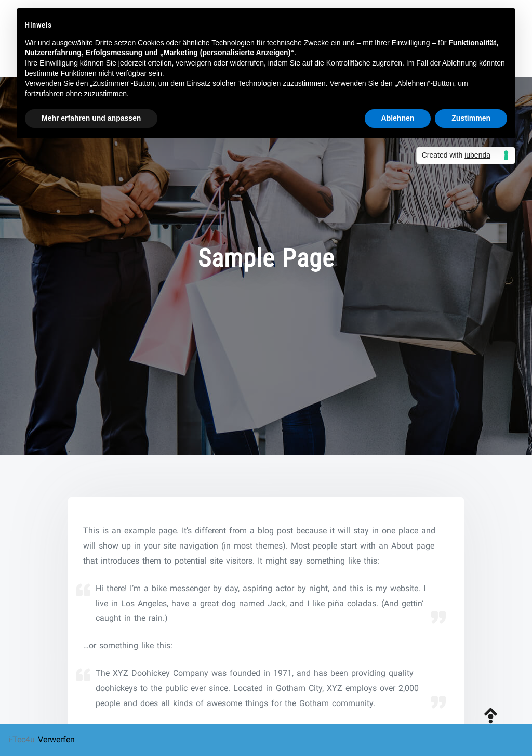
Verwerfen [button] (56, 740)
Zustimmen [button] (471, 118)
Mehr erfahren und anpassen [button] (91, 118)
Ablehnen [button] (398, 118)
